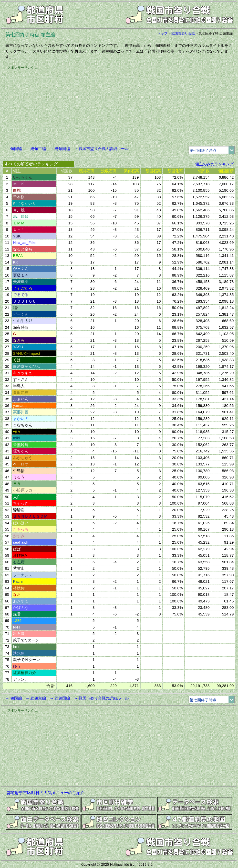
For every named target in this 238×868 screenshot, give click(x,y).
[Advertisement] (119, 106)
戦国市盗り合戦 (183, 33)
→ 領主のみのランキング (212, 164)
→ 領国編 (14, 149)
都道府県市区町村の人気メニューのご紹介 (46, 793)
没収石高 (109, 171)
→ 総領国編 (60, 149)
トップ (163, 33)
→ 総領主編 (36, 149)
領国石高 (153, 171)
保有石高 (131, 171)
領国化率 (175, 171)
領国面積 (226, 171)
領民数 (204, 171)
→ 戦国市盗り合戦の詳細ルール (101, 149)
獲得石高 (87, 171)
